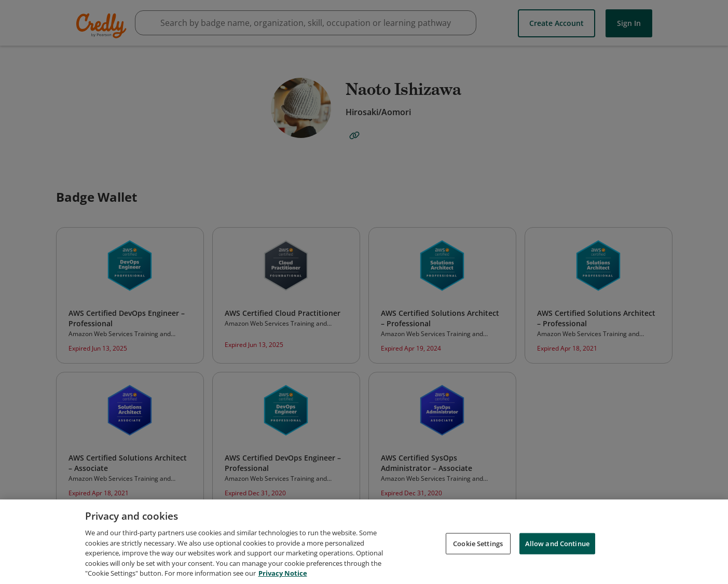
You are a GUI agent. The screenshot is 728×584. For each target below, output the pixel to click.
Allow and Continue (557, 543)
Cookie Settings (478, 543)
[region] (364, 542)
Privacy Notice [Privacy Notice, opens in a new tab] (283, 573)
